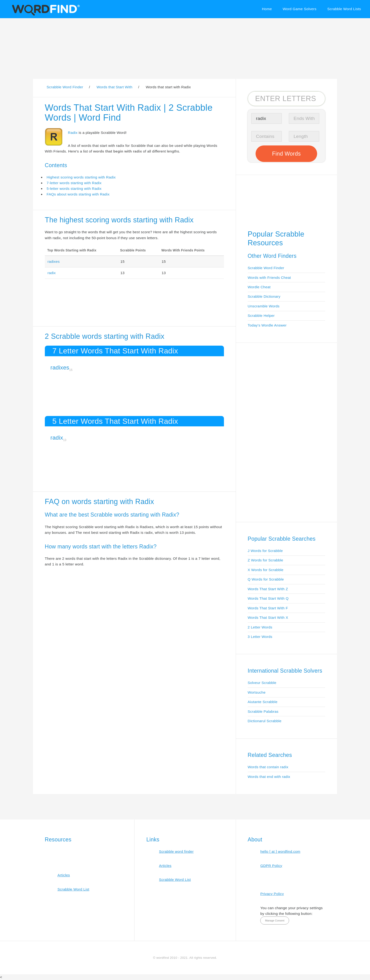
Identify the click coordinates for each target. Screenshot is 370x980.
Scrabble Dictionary (264, 296)
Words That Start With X (268, 617)
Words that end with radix (269, 777)
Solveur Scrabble (262, 683)
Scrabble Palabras (263, 711)
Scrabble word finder (176, 851)
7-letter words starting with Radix (74, 183)
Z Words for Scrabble (266, 560)
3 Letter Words (260, 637)
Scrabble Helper (261, 316)
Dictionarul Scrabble (265, 721)
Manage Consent (275, 921)
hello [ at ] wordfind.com (280, 851)
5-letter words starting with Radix (74, 189)
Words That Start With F (268, 608)
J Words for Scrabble (265, 551)
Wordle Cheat (259, 287)
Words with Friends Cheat (269, 278)
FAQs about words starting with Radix (78, 194)
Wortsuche (257, 692)
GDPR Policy (271, 866)
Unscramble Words (264, 306)
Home (267, 9)
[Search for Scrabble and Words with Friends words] (287, 98)
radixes (54, 261)
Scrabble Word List (73, 889)
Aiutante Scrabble (263, 702)
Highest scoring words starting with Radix (81, 177)
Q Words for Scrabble (266, 579)
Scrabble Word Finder (266, 268)
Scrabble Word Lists (344, 9)
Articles (64, 875)
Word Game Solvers (300, 9)
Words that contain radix (268, 767)
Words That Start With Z (268, 589)
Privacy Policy (272, 894)
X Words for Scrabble (266, 570)
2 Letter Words (260, 627)
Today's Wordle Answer (267, 325)
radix (52, 273)
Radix (73, 133)
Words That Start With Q (268, 598)
